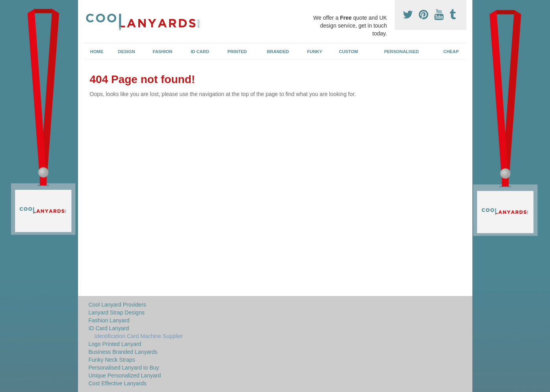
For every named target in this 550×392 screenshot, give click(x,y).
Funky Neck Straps (112, 360)
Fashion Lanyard (109, 320)
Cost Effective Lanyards (118, 383)
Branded (278, 52)
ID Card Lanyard (109, 328)
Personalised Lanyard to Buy (124, 368)
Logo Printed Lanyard (115, 344)
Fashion (163, 52)
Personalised (401, 52)
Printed (237, 52)
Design (127, 52)
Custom (348, 52)
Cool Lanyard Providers (117, 305)
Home (97, 52)
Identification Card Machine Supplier (139, 336)
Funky (315, 52)
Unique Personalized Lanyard (125, 375)
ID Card (200, 52)
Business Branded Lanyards (123, 352)
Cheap (451, 52)
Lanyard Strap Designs (117, 312)
